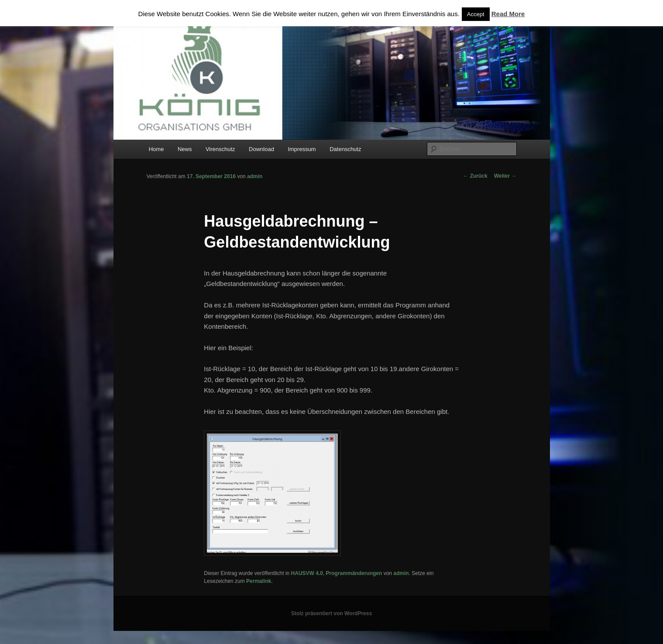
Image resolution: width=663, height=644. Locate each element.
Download (261, 149)
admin (255, 176)
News (185, 149)
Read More (508, 14)
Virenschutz (220, 149)
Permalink (259, 581)
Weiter (505, 176)
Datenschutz (345, 149)
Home (156, 149)
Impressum (302, 149)
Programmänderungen (354, 573)
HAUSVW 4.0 (307, 573)
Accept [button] (476, 14)
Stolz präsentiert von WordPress (331, 613)
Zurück (475, 176)
